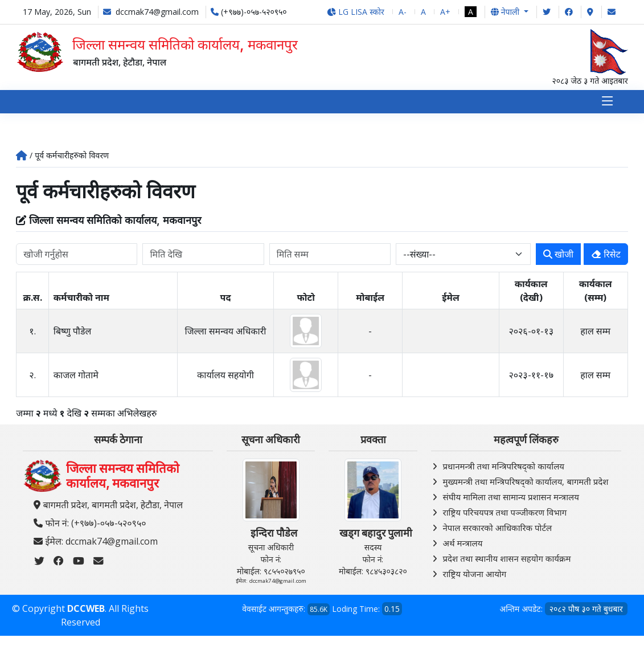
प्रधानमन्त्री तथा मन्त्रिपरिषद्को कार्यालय (504, 467)
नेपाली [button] (506, 12)
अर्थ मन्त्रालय (463, 543)
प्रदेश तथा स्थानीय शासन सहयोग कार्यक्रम (507, 559)
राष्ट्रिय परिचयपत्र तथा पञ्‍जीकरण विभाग (505, 513)
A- (403, 12)
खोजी (558, 255)
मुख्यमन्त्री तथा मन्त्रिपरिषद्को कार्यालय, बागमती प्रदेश (526, 482)
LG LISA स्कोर (356, 12)
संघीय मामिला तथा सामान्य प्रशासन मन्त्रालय (511, 497)
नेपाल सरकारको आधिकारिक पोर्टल (498, 528)
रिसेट (606, 255)
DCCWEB (86, 610)
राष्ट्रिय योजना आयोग (475, 574)
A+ (445, 12)
